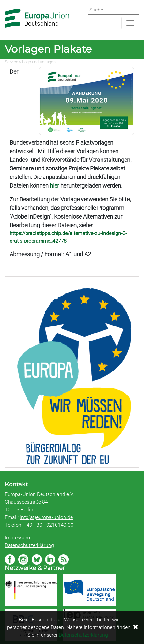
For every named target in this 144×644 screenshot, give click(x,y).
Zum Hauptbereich (5, 0)
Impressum (17, 538)
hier (54, 186)
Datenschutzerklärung (29, 545)
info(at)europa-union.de (46, 517)
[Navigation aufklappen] (130, 23)
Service (11, 62)
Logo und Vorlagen (39, 62)
